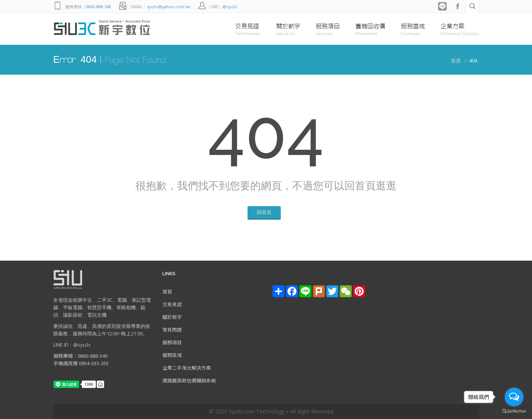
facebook (458, 7)
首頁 (456, 60)
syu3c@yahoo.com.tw (169, 7)
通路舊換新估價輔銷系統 (189, 380)
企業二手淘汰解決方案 (187, 368)
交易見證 (172, 304)
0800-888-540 (99, 7)
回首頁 (264, 212)
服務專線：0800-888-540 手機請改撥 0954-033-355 (81, 359)
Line (443, 7)
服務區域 (172, 355)
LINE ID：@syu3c (72, 345)
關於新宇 (172, 317)
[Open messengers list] (514, 397)
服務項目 (172, 342)
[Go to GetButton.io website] (514, 411)
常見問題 (172, 330)
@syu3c (230, 7)
